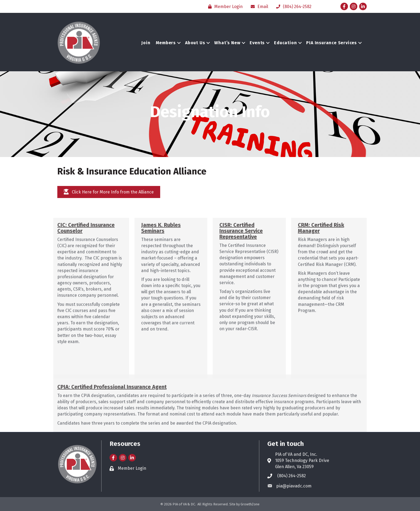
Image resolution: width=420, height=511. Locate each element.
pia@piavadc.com (294, 486)
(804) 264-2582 (292, 476)
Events (257, 43)
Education (285, 43)
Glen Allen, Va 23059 (294, 467)
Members (166, 43)
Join (146, 43)
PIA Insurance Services (331, 43)
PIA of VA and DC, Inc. (296, 454)
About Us (195, 43)
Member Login (132, 468)
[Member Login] (224, 7)
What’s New (227, 43)
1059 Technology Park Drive (302, 460)
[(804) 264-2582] (292, 7)
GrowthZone (250, 504)
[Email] (258, 7)
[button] (109, 192)
